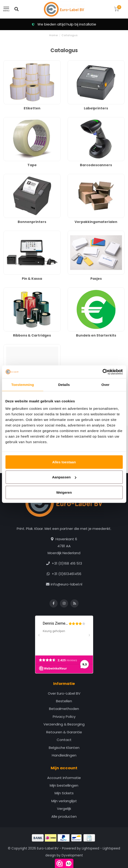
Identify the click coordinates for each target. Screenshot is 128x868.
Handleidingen (64, 755)
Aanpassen (64, 477)
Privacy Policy (64, 717)
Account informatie (64, 778)
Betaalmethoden (64, 709)
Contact (64, 740)
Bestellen (64, 701)
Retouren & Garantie (64, 732)
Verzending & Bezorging (64, 724)
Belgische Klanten (64, 748)
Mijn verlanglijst (64, 801)
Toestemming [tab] (23, 385)
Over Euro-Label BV (64, 693)
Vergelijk (64, 809)
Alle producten (64, 816)
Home (54, 35)
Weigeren (64, 492)
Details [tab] (64, 385)
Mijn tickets (64, 793)
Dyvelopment (72, 855)
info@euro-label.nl (66, 584)
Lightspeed (90, 848)
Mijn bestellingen (64, 785)
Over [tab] (106, 385)
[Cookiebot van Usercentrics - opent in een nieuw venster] (102, 372)
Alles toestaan (64, 462)
